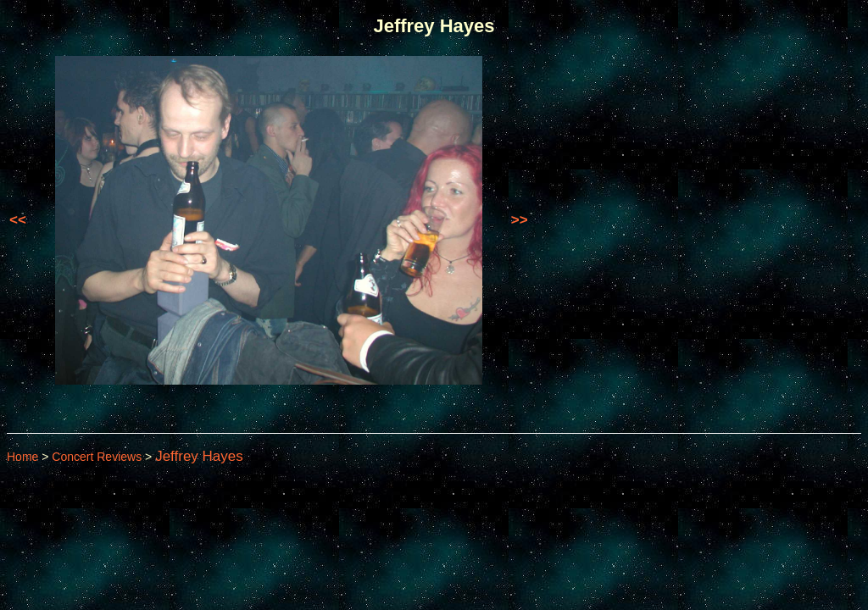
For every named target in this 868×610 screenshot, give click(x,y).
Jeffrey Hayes (199, 456)
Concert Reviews (97, 457)
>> (520, 220)
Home (22, 457)
